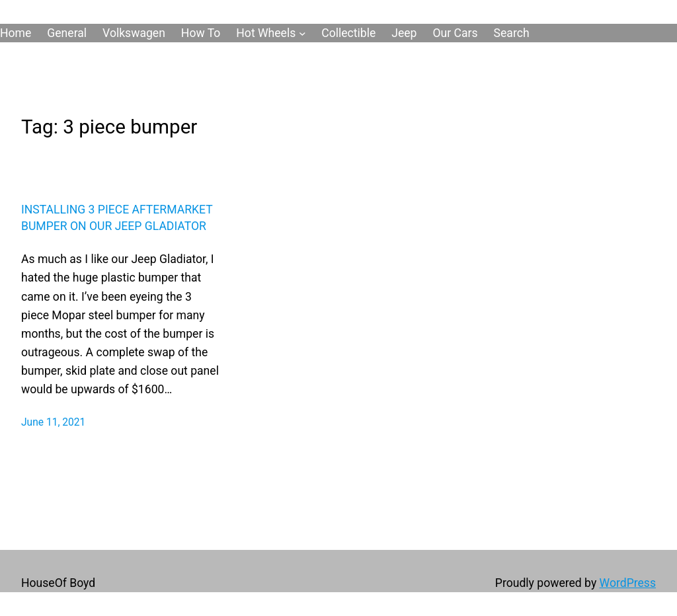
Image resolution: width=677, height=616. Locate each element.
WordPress (628, 583)
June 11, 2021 (53, 422)
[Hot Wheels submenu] (302, 33)
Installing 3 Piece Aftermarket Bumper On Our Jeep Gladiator (117, 218)
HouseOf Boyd (58, 583)
